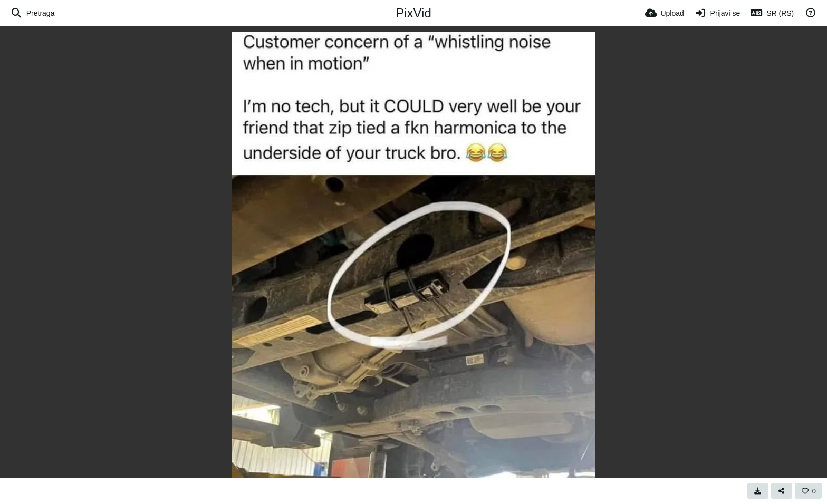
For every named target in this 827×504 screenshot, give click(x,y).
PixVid (413, 13)
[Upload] (665, 13)
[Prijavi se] (718, 13)
